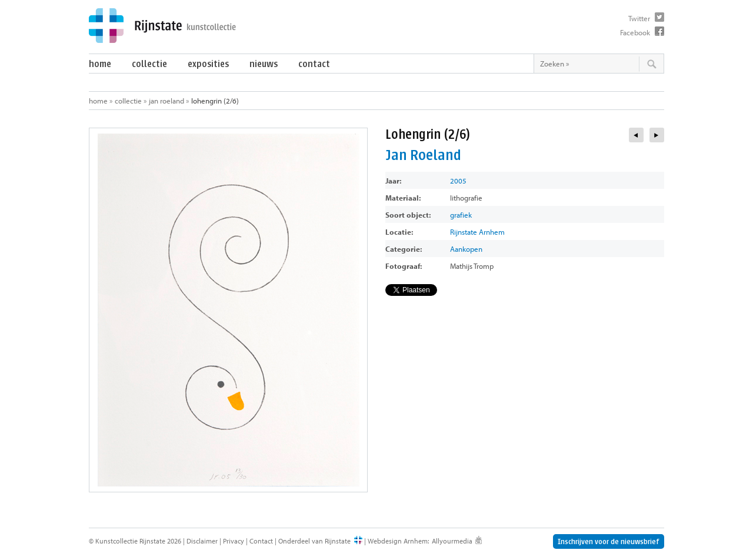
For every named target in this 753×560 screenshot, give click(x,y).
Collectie (149, 64)
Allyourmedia (452, 541)
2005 (458, 181)
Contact (314, 64)
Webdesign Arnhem (398, 541)
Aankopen (466, 249)
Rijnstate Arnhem (477, 232)
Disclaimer (202, 541)
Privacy (234, 541)
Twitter (639, 18)
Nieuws (264, 64)
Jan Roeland (166, 101)
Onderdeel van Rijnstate (314, 541)
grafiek (461, 215)
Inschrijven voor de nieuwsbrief (609, 541)
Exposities (208, 64)
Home (100, 64)
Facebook (635, 32)
